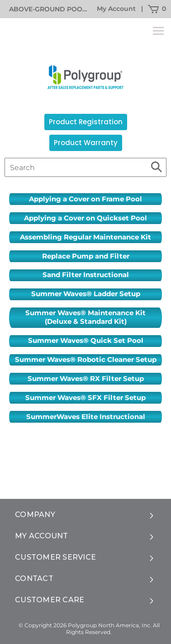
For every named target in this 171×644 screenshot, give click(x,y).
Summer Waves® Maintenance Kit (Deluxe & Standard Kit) (85, 317)
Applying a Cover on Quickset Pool (85, 218)
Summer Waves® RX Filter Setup (86, 379)
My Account (116, 9)
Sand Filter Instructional (86, 275)
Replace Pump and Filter (86, 256)
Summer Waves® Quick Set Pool (86, 341)
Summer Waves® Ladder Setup (86, 294)
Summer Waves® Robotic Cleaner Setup (86, 360)
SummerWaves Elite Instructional (86, 417)
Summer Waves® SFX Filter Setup (85, 398)
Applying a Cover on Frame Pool (85, 199)
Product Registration (86, 122)
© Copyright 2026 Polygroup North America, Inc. (85, 625)
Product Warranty (86, 143)
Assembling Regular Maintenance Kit (85, 237)
